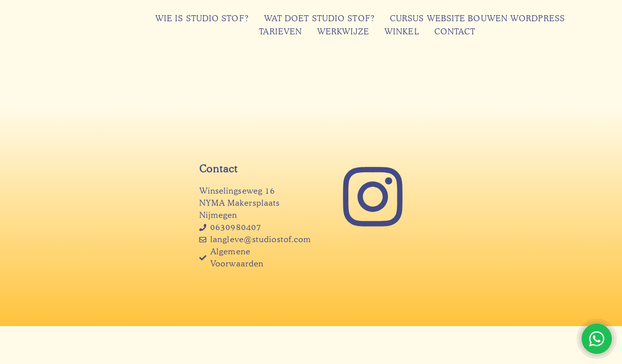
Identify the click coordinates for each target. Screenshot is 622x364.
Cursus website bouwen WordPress (477, 18)
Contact (455, 32)
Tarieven (280, 32)
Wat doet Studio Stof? (319, 18)
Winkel (402, 32)
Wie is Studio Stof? (202, 18)
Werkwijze (343, 32)
